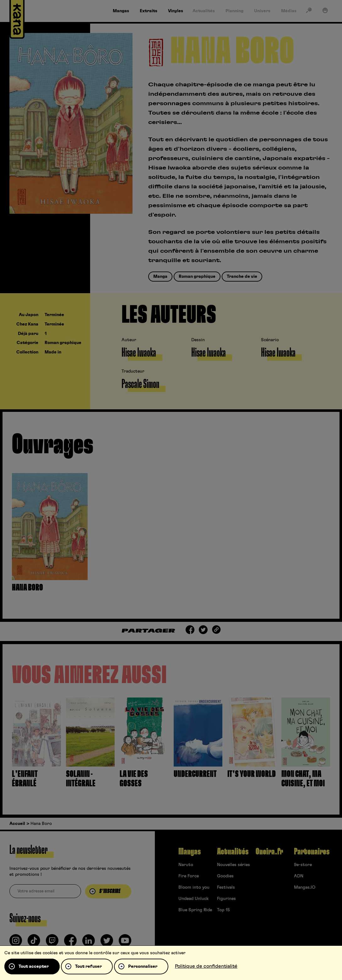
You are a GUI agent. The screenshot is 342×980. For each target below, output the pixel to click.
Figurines (226, 899)
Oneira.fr (269, 852)
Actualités (233, 852)
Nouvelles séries (233, 865)
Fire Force (189, 876)
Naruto (186, 865)
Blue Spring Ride (195, 910)
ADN (299, 876)
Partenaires (312, 852)
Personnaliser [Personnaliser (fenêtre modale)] (143, 967)
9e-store (303, 865)
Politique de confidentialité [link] (206, 966)
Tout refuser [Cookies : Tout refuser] (88, 967)
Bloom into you (194, 887)
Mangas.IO (305, 887)
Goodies (225, 876)
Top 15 (223, 910)
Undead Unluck (193, 899)
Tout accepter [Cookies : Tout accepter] (34, 967)
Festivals (226, 887)
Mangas (190, 852)
